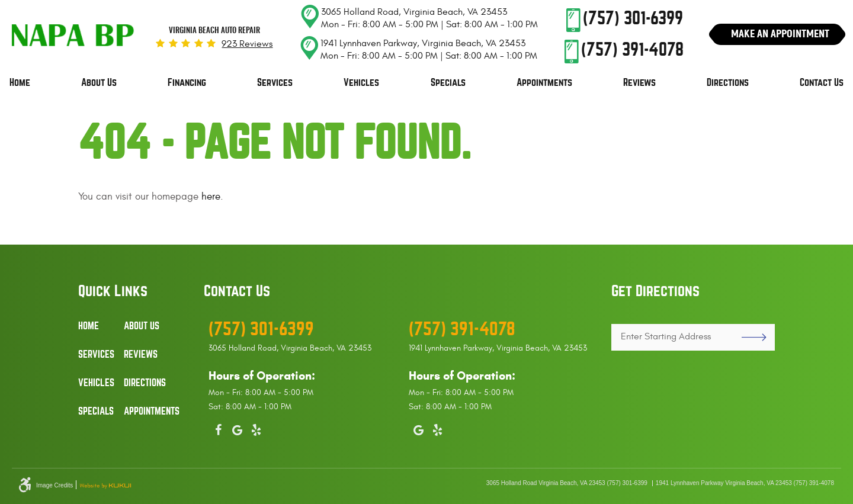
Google (237, 428)
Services (275, 83)
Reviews (639, 83)
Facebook (218, 428)
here (211, 197)
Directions (728, 83)
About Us (99, 83)
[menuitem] (20, 83)
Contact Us (822, 83)
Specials (448, 83)
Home (20, 83)
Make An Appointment (780, 33)
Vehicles (361, 83)
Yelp (256, 428)
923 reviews (247, 44)
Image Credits (54, 486)
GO (749, 337)
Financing (187, 83)
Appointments (544, 83)
